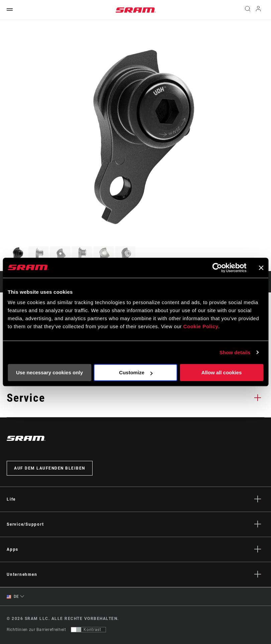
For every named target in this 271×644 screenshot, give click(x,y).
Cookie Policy (201, 326)
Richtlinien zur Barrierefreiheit (36, 630)
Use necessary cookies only (49, 372)
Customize (136, 372)
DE (13, 597)
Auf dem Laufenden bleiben (50, 468)
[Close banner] (261, 268)
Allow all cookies (222, 372)
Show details (235, 352)
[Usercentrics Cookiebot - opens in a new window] (217, 268)
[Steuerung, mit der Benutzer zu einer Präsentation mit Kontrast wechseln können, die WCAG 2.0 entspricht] (88, 630)
